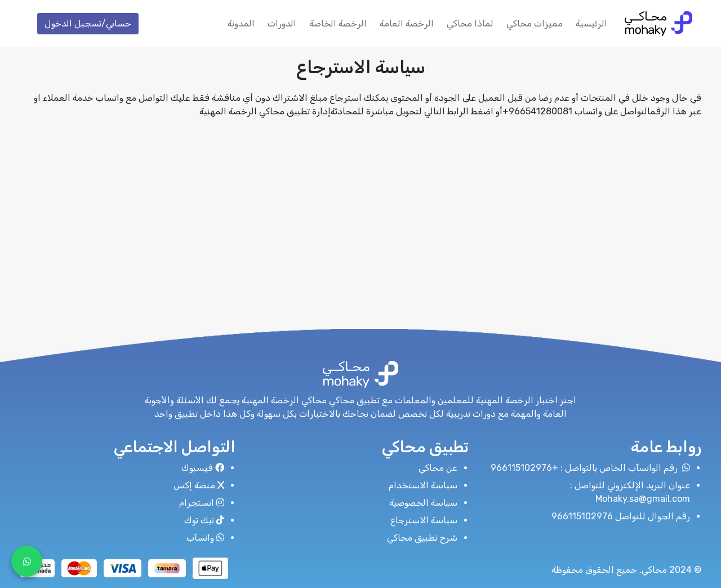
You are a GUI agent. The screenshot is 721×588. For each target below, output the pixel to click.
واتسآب (205, 538)
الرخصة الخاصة (338, 23)
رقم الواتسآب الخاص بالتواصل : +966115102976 (590, 468)
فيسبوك (203, 468)
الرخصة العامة (407, 23)
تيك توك (204, 520)
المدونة (241, 23)
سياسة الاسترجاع (424, 520)
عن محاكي (438, 468)
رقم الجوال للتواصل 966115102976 (621, 516)
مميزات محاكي (535, 23)
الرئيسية (591, 23)
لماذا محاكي (470, 23)
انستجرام (202, 503)
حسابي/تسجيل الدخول (88, 23)
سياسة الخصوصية (423, 503)
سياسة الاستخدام (423, 485)
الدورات (282, 23)
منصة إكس (199, 485)
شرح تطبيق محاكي (422, 538)
